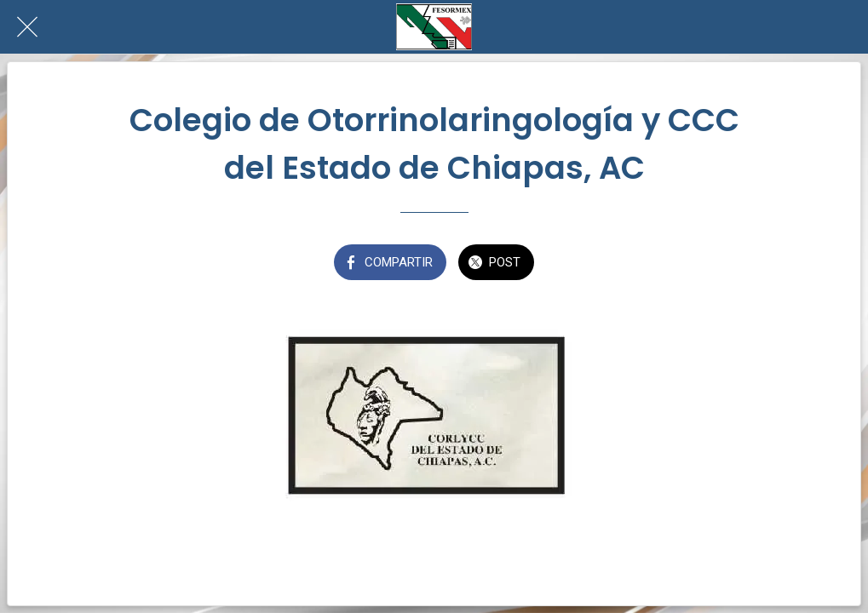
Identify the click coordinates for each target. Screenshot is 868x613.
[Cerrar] (27, 27)
